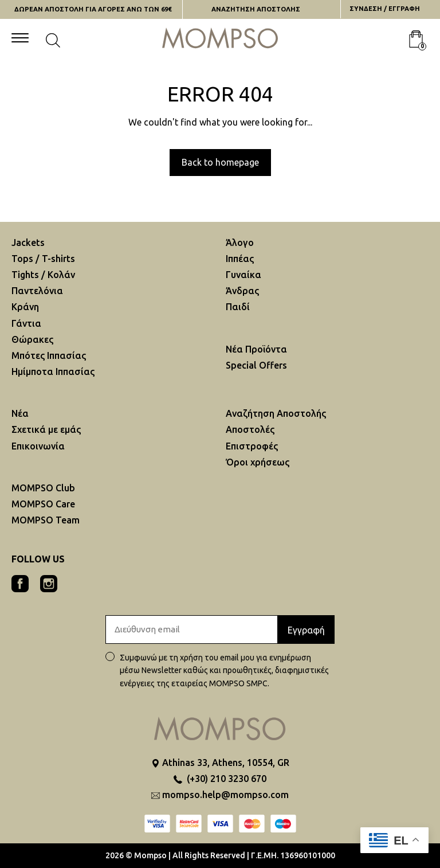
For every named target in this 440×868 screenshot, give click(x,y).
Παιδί (238, 307)
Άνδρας (242, 291)
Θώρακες (32, 339)
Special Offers (256, 365)
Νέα (20, 413)
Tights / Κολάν (43, 275)
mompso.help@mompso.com (225, 795)
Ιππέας (240, 259)
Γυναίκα (243, 275)
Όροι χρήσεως (258, 462)
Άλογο (240, 243)
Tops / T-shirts (43, 259)
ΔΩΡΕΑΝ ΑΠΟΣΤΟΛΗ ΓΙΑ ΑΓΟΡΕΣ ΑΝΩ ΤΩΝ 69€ (93, 9)
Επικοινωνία (38, 446)
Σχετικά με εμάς (46, 429)
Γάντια (26, 323)
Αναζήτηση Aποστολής (276, 413)
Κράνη (25, 307)
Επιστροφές (252, 446)
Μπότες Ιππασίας (49, 355)
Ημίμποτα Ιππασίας (53, 372)
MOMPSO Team (46, 520)
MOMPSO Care (43, 504)
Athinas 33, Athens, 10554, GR (226, 763)
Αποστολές (250, 429)
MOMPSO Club (43, 488)
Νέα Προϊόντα (256, 349)
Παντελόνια (37, 291)
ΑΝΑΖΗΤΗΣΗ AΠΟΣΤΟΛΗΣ (256, 9)
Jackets (28, 243)
